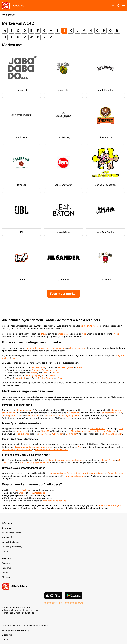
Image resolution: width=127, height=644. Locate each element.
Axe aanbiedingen (95, 473)
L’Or (121, 428)
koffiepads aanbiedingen (80, 431)
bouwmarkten (59, 348)
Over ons (6, 528)
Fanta (43, 367)
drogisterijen (45, 348)
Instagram (7, 568)
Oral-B (52, 375)
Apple (38, 375)
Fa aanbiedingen (115, 473)
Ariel (85, 334)
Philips (116, 334)
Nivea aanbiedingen (56, 473)
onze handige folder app (54, 501)
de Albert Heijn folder (112, 413)
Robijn (34, 373)
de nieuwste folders (90, 326)
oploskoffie (24, 434)
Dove (44, 334)
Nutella (36, 367)
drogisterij (20, 378)
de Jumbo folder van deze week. (51, 450)
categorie (119, 355)
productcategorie (37, 493)
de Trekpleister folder (12, 415)
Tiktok (5, 572)
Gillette (41, 378)
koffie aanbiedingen (112, 434)
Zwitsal (45, 370)
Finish (47, 373)
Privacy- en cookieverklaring (16, 630)
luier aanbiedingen (24, 410)
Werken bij (7, 537)
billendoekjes (73, 413)
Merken (12, 15)
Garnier (50, 378)
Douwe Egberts (66, 367)
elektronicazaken (78, 348)
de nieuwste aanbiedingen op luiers (62, 415)
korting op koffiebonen (104, 431)
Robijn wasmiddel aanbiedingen (30, 447)
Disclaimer (7, 635)
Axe (58, 370)
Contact (6, 551)
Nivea (52, 370)
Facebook (7, 563)
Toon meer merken (63, 294)
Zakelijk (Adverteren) (12, 547)
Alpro (79, 367)
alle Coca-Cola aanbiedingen (33, 463)
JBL (44, 375)
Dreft (48, 447)
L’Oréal (60, 378)
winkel (5, 358)
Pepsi (105, 460)
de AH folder (44, 434)
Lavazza (20, 431)
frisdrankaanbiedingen (110, 505)
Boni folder (71, 434)
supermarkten (32, 348)
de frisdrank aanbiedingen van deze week (65, 460)
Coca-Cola (63, 334)
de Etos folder (33, 415)
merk (14, 358)
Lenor (56, 373)
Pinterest (6, 577)
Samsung (29, 375)
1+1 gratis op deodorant (74, 476)
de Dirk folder (9, 450)
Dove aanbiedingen (76, 473)
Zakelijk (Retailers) (11, 542)
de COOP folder (24, 450)
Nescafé (45, 431)
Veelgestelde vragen (12, 533)
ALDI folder (57, 434)
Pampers (36, 370)
